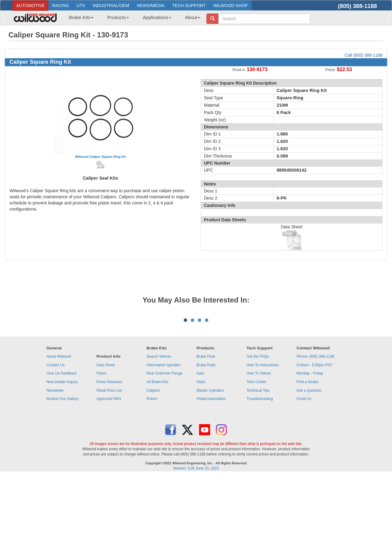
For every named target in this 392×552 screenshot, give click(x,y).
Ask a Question (309, 466)
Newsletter (55, 466)
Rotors (152, 475)
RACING (60, 6)
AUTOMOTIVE (30, 6)
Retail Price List (109, 466)
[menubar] (132, 19)
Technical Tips (258, 466)
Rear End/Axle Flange (164, 449)
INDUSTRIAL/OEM (111, 6)
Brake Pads (206, 441)
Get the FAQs (258, 432)
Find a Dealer (307, 458)
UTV (81, 6)
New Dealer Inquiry (62, 458)
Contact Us (56, 441)
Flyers (102, 449)
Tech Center (256, 458)
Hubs (201, 458)
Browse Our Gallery (63, 475)
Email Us (304, 475)
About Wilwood (59, 432)
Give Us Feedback (62, 449)
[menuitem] (79, 19)
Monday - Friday (310, 449)
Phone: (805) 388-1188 (315, 432)
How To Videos (259, 449)
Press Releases (109, 458)
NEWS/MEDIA (151, 6)
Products (118, 17)
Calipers (153, 466)
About (193, 17)
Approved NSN (109, 475)
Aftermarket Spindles (163, 441)
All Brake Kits (157, 458)
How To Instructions (263, 441)
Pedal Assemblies (211, 475)
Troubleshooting (260, 475)
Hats (200, 449)
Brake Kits (81, 17)
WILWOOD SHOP (230, 6)
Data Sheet (106, 441)
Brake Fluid (206, 432)
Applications (157, 17)
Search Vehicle (159, 432)
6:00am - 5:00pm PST (314, 441)
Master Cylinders (210, 466)
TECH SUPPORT (189, 6)
